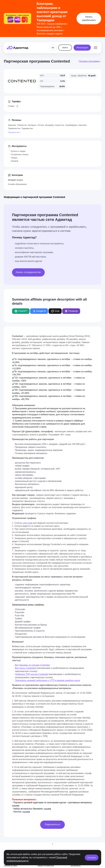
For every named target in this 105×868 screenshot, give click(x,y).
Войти (65, 45)
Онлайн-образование (17, 184)
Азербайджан (71, 125)
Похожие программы (89, 61)
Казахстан (60, 125)
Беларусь (32, 125)
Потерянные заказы (20, 154)
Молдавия (49, 125)
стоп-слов (27, 523)
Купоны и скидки (18, 151)
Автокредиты (75, 866)
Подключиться (52, 824)
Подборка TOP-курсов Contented (32, 674)
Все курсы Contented (25, 668)
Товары (14, 158)
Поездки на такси (10, 866)
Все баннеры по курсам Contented (32, 665)
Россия (41, 125)
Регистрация (82, 45)
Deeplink (14, 161)
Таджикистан (27, 128)
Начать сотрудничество (28, 272)
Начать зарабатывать (89, 18)
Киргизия (82, 125)
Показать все (14, 132)
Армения (12, 125)
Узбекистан (22, 125)
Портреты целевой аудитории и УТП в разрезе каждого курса (47, 680)
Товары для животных (46, 866)
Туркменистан (14, 128)
